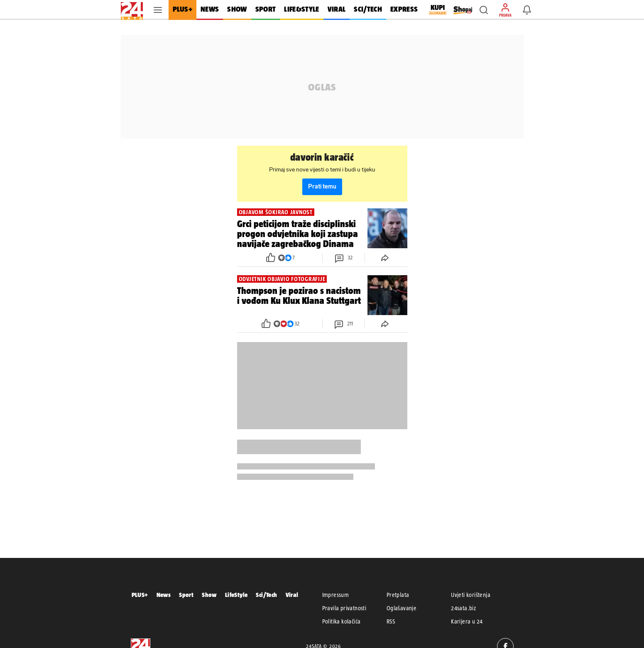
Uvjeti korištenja (471, 595)
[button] (484, 10)
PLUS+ (140, 595)
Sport (186, 595)
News (164, 595)
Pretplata (398, 595)
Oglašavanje (402, 608)
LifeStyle (236, 595)
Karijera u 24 (467, 621)
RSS (391, 621)
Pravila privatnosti (344, 608)
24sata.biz (463, 608)
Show (209, 595)
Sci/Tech (266, 595)
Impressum (336, 595)
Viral (292, 595)
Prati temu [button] (322, 187)
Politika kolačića (342, 621)
